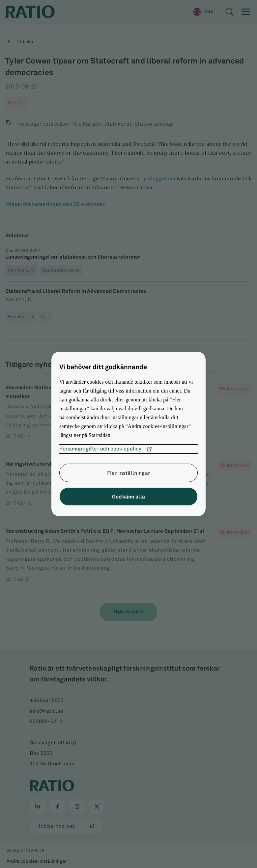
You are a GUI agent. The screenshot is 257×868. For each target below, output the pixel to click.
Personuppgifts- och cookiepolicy (106, 449)
